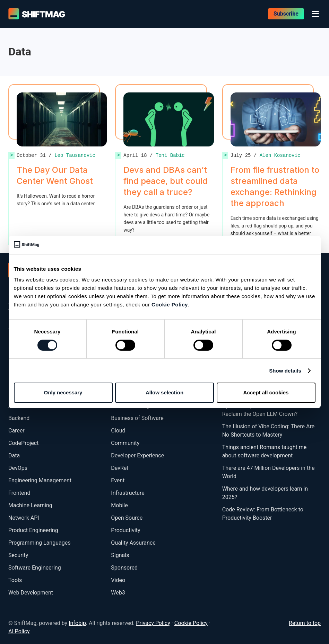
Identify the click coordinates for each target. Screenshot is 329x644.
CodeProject (23, 443)
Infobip (77, 623)
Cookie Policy (170, 305)
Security (18, 555)
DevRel (119, 468)
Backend (19, 418)
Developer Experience (137, 455)
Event (118, 480)
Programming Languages (39, 543)
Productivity (125, 530)
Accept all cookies (266, 392)
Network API (24, 518)
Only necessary (63, 392)
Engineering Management (40, 480)
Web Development (31, 593)
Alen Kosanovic (280, 155)
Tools (15, 580)
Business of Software (137, 418)
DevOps (18, 468)
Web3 (118, 593)
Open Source (127, 518)
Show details (285, 371)
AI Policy (19, 631)
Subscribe (286, 14)
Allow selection (164, 392)
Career (16, 431)
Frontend (19, 493)
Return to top (305, 623)
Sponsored (124, 568)
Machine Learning (30, 505)
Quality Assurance (133, 543)
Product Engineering (33, 530)
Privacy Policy (153, 623)
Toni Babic (170, 155)
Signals (120, 555)
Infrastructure (128, 493)
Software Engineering (35, 568)
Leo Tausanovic (75, 155)
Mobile (119, 505)
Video (118, 580)
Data (14, 455)
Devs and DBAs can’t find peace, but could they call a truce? (166, 181)
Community (125, 443)
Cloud (118, 431)
